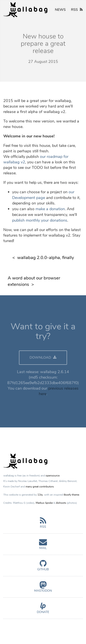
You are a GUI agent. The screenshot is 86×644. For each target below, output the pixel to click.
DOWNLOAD (43, 358)
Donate (43, 610)
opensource (53, 476)
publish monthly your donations (40, 220)
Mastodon (43, 589)
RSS (77, 10)
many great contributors (40, 487)
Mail (43, 546)
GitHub (43, 567)
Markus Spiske (44, 503)
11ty (40, 495)
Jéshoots (61, 503)
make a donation (50, 209)
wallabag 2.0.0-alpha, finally (46, 258)
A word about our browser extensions (34, 281)
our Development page (43, 195)
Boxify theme (71, 495)
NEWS (60, 10)
